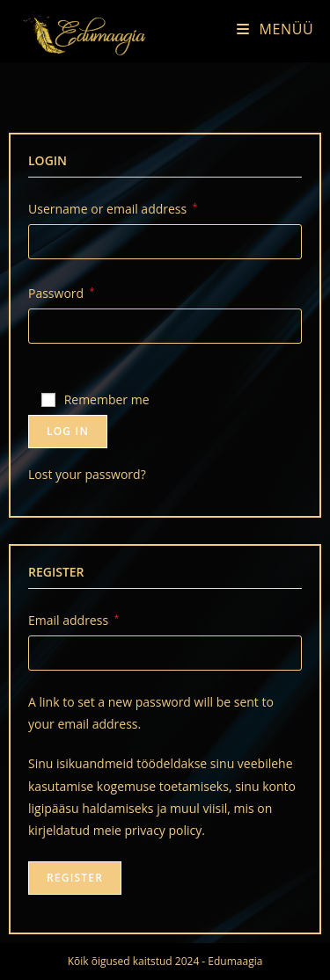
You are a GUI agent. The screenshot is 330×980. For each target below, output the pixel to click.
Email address (73, 619)
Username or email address (113, 207)
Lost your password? (87, 474)
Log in (68, 431)
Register (75, 878)
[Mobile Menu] (268, 29)
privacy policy (164, 830)
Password (61, 292)
